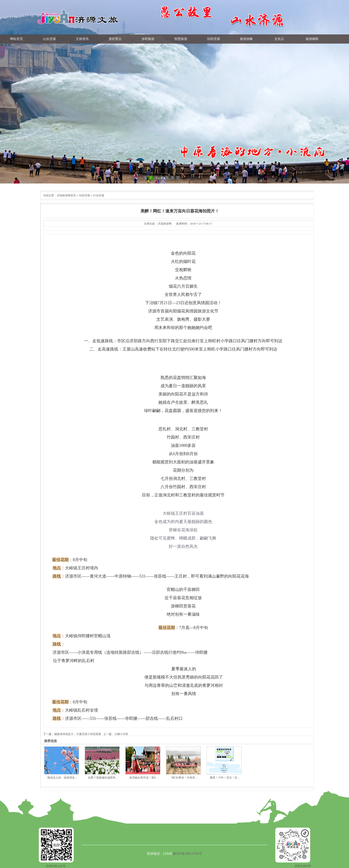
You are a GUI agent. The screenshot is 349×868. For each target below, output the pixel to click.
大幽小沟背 (121, 734)
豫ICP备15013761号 (188, 854)
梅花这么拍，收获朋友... (62, 778)
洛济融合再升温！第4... (144, 778)
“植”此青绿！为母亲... (184, 778)
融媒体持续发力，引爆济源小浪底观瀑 (78, 734)
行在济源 (99, 195)
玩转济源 (84, 195)
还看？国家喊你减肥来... (103, 778)
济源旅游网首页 (66, 195)
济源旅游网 (165, 224)
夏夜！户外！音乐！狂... (225, 778)
